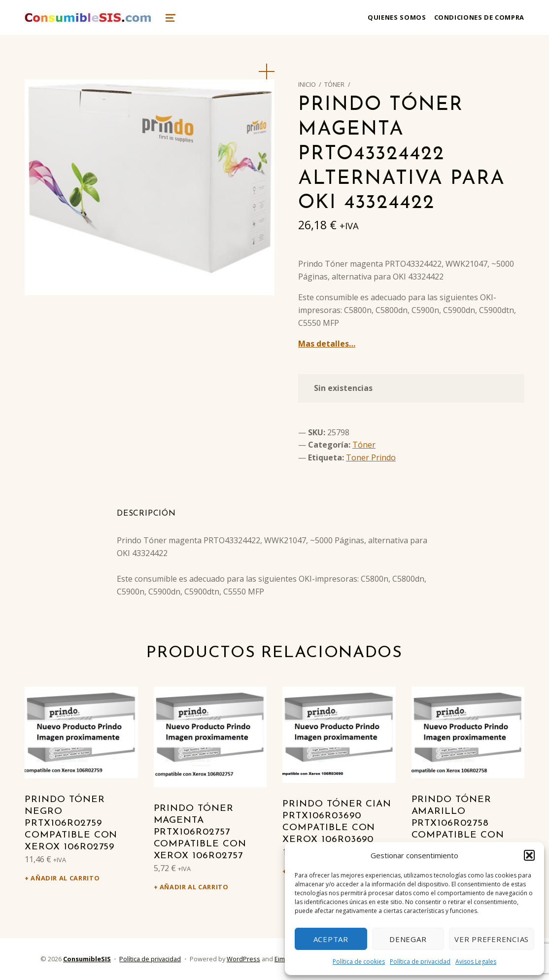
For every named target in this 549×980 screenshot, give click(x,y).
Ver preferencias (492, 939)
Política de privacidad (420, 962)
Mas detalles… (327, 344)
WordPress (243, 959)
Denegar (408, 939)
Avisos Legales (476, 962)
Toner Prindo (371, 457)
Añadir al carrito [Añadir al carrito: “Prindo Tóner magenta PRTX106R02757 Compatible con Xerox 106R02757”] (194, 887)
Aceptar (331, 939)
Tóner (334, 84)
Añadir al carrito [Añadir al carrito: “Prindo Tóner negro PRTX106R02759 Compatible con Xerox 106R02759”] (65, 878)
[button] (529, 855)
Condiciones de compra (479, 17)
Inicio (307, 84)
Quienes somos (397, 17)
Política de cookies (359, 962)
